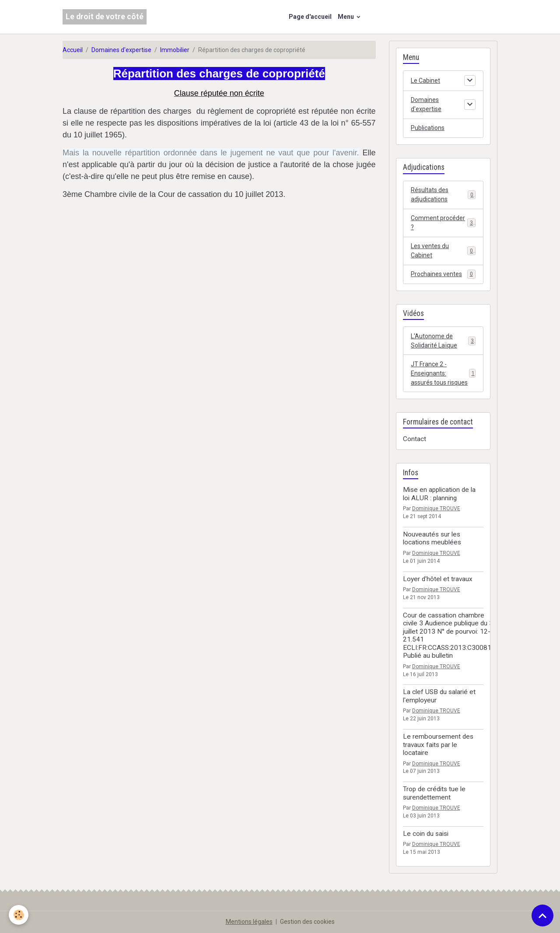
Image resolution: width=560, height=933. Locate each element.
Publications (428, 128)
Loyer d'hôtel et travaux (438, 579)
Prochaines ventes (443, 274)
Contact (415, 439)
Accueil (73, 50)
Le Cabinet (425, 81)
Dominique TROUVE (436, 509)
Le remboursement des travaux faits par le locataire (438, 745)
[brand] (105, 17)
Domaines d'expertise (121, 50)
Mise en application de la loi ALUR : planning (439, 494)
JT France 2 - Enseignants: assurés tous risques (443, 373)
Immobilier (175, 50)
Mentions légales (249, 922)
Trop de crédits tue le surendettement (434, 793)
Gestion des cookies (307, 922)
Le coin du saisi (426, 834)
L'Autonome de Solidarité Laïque (443, 341)
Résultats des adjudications (443, 195)
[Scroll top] (542, 915)
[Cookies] (19, 915)
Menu (346, 17)
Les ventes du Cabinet (443, 251)
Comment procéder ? (443, 223)
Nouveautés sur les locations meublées (432, 538)
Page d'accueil (310, 17)
